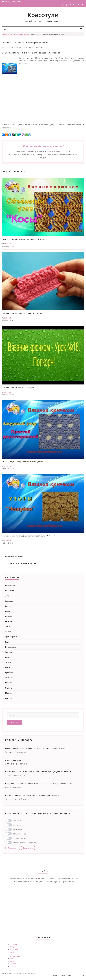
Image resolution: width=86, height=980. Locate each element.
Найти (14, 723)
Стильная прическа (13, 760)
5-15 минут (17, 825)
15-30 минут (18, 829)
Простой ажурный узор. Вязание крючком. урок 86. (23, 462)
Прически (9, 673)
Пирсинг (8, 642)
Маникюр (9, 693)
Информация (10, 647)
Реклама (55, 975)
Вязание (26, 34)
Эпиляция (9, 678)
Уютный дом (10, 591)
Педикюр (9, 688)
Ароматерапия (11, 637)
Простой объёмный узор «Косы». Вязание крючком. (23, 239)
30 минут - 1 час (19, 834)
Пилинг (8, 657)
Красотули (43, 15)
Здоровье (9, 601)
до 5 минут (17, 821)
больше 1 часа (19, 838)
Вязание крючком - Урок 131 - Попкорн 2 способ (22, 313)
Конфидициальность (76, 975)
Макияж (8, 698)
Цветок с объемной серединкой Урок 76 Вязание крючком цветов (32, 795)
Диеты (8, 626)
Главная (13, 944)
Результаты (28, 848)
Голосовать (13, 848)
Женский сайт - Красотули (13, 34)
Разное (8, 606)
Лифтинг (9, 652)
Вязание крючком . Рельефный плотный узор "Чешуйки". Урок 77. (29, 536)
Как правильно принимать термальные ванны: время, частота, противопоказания (39, 784)
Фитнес (8, 632)
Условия (63, 975)
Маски (8, 667)
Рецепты (9, 621)
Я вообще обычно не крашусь (25, 843)
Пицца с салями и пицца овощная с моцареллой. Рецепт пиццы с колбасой (35, 748)
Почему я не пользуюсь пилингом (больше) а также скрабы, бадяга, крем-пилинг (38, 772)
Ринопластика (11, 586)
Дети (7, 596)
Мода (7, 611)
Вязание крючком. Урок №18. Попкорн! (18, 388)
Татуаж (8, 662)
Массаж (8, 683)
